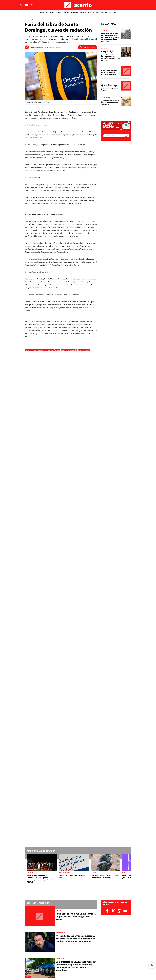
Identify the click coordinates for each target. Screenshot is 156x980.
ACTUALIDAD (50, 12)
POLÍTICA (66, 12)
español (28, 350)
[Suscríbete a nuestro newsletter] (126, 136)
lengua (64, 350)
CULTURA (104, 12)
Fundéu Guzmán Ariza (52, 350)
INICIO (42, 12)
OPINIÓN (59, 12)
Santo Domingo (84, 350)
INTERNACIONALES (94, 12)
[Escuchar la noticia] (88, 47)
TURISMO (83, 12)
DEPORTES (112, 12)
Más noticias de (41, 851)
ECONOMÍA (75, 12)
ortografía (72, 350)
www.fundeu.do (48, 322)
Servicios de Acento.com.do (40, 47)
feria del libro (38, 350)
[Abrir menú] (139, 5)
